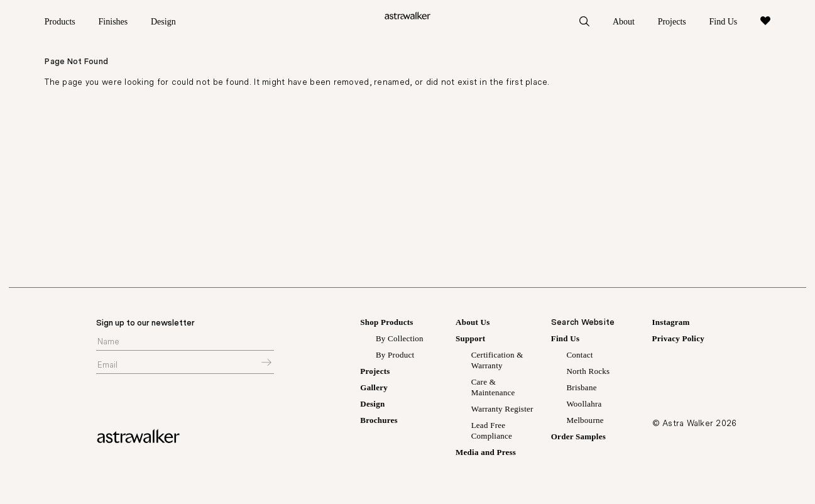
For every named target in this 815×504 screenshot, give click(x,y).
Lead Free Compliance (492, 433)
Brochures (379, 423)
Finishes (113, 22)
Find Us (723, 22)
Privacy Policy (678, 341)
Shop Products (386, 325)
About (624, 22)
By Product (395, 357)
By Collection (400, 341)
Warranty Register (502, 411)
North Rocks (588, 374)
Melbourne (585, 423)
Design (163, 22)
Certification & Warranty (497, 363)
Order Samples (578, 439)
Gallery (374, 390)
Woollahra (584, 406)
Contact (579, 357)
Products (60, 22)
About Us (473, 325)
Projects (672, 22)
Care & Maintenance (493, 390)
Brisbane (581, 390)
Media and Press (486, 455)
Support (470, 341)
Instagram (671, 325)
